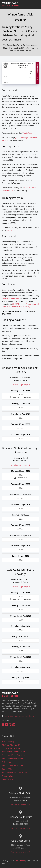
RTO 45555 (20, 860)
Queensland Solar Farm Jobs (13, 755)
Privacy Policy (7, 776)
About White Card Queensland (14, 772)
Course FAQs (7, 769)
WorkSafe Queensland (11, 298)
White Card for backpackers (13, 759)
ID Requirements (9, 762)
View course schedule (20, 805)
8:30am (20, 396)
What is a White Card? (11, 745)
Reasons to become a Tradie (13, 752)
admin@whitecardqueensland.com (19, 716)
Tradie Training (29, 133)
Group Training (8, 741)
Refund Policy (7, 779)
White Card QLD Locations (12, 766)
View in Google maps (20, 385)
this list (9, 230)
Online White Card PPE (11, 748)
